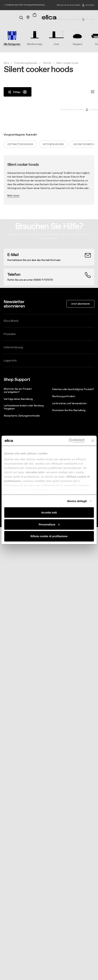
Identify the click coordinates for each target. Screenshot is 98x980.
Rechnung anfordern (64, 396)
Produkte (10, 334)
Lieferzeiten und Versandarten (69, 403)
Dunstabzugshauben (26, 63)
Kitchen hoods (53, 144)
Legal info (10, 360)
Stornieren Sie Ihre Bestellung (69, 410)
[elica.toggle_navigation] (5, 17)
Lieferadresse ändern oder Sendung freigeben (24, 407)
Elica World (11, 321)
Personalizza (49, 524)
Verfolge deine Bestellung (18, 399)
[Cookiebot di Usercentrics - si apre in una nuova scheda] (69, 441)
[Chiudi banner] (93, 441)
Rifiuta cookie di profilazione (49, 536)
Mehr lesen (13, 195)
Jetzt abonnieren (80, 304)
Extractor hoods (20, 144)
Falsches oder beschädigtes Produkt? (73, 389)
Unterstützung (13, 347)
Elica (6, 63)
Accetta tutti (49, 512)
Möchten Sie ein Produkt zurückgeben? (18, 390)
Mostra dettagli (77, 501)
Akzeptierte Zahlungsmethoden (22, 416)
